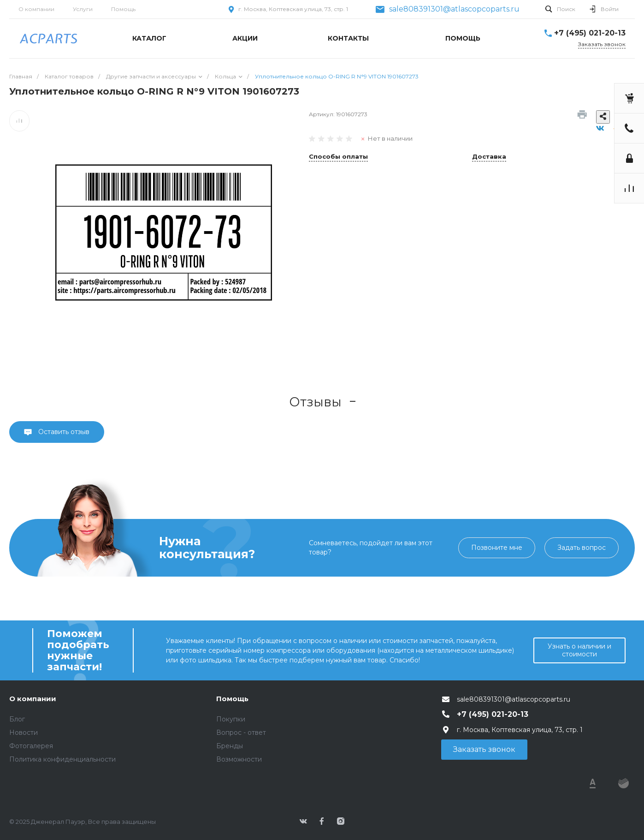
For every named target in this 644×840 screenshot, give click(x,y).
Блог (17, 719)
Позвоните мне (497, 548)
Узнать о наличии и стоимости (579, 650)
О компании (36, 9)
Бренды (230, 746)
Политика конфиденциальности (62, 759)
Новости (24, 733)
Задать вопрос (582, 548)
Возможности (239, 759)
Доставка (489, 157)
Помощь (123, 9)
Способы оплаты (338, 157)
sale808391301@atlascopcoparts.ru (454, 9)
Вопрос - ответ (241, 733)
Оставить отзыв (63, 432)
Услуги (83, 9)
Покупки (231, 719)
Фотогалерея (31, 746)
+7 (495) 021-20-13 (590, 33)
